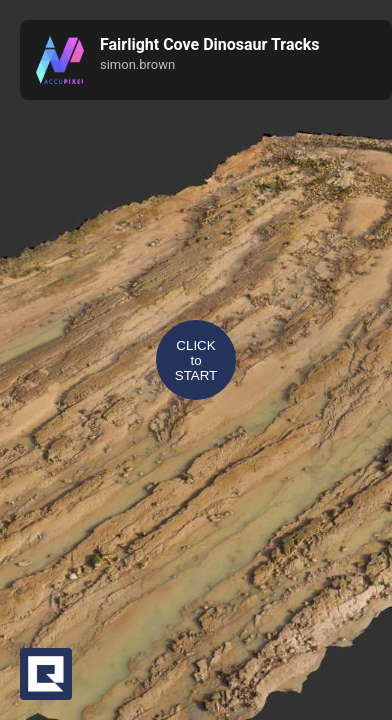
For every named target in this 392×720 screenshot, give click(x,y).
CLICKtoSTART (196, 360)
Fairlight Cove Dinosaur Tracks (210, 44)
